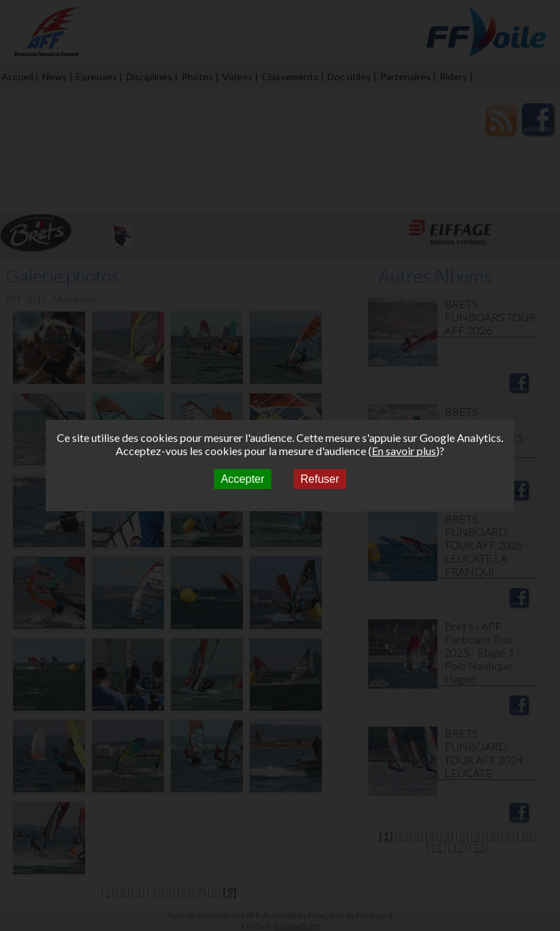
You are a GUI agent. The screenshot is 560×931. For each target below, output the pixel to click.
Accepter (243, 479)
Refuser (320, 479)
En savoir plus (404, 451)
